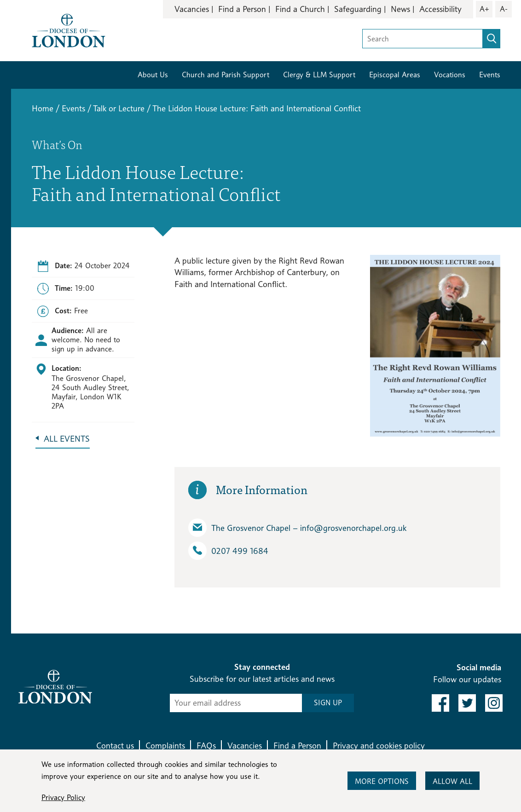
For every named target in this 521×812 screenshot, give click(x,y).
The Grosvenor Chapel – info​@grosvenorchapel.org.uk (297, 528)
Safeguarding (358, 9)
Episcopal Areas (395, 75)
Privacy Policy (63, 798)
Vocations (450, 75)
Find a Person (242, 9)
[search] (492, 39)
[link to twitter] (467, 703)
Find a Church (300, 9)
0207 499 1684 (228, 551)
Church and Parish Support (226, 75)
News (400, 9)
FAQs (206, 746)
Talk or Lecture (119, 108)
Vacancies (192, 9)
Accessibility (440, 9)
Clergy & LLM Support (319, 75)
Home (43, 108)
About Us (153, 75)
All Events (67, 439)
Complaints (165, 746)
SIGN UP (328, 703)
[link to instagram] (494, 703)
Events (490, 75)
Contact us (115, 746)
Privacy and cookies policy (379, 746)
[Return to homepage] (69, 30)
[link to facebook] (440, 703)
